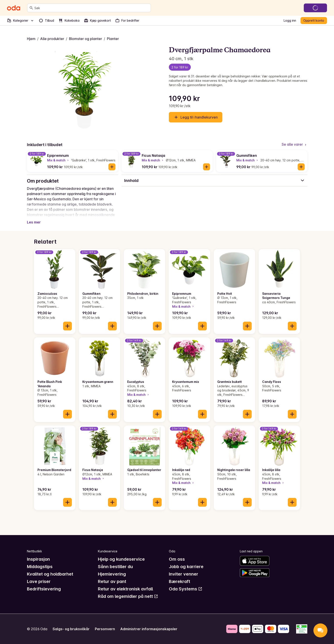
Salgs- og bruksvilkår (71, 629)
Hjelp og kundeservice (121, 559)
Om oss (177, 559)
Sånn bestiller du (115, 567)
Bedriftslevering (44, 589)
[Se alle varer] (294, 145)
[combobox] (92, 8)
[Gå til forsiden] (14, 8)
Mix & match (58, 160)
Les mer (34, 222)
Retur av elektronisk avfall (125, 589)
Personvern (105, 629)
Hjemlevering (112, 574)
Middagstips (40, 567)
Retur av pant (112, 581)
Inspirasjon (38, 559)
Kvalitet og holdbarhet (50, 574)
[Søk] (31, 8)
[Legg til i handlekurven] (112, 167)
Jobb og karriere (186, 567)
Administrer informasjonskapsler (149, 629)
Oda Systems (186, 589)
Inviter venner (184, 574)
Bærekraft (179, 581)
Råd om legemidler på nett (128, 596)
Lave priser (39, 581)
